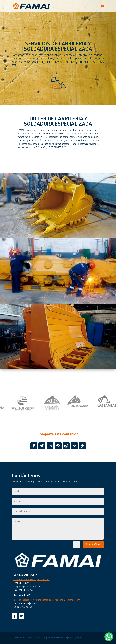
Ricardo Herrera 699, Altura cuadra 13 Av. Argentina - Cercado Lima (47, 600)
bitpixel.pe (58, 638)
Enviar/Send (94, 545)
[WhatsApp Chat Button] (109, 637)
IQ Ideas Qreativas (74, 638)
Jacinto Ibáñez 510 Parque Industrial (31, 580)
